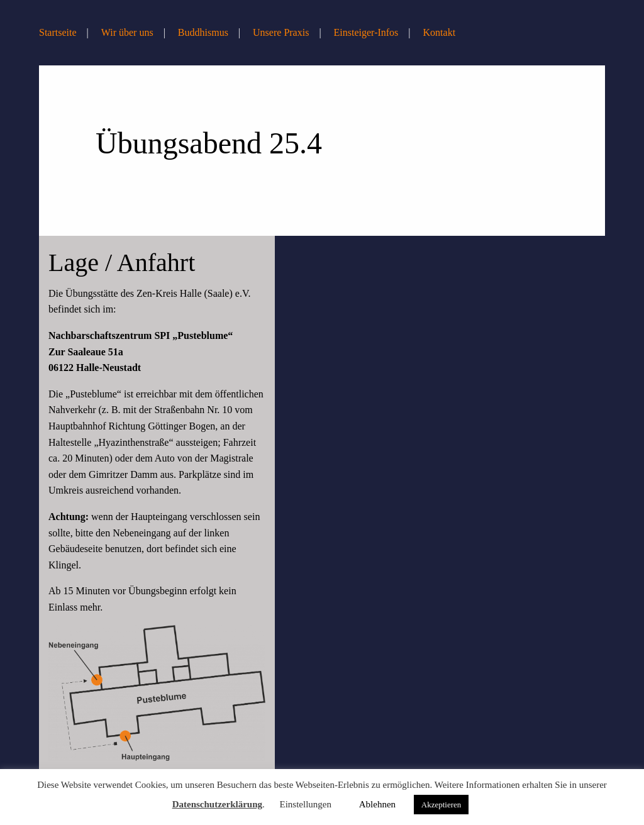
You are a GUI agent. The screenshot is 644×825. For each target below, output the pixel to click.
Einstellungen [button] (305, 804)
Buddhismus (203, 32)
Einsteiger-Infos (366, 32)
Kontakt (440, 32)
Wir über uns (127, 32)
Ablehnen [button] (377, 804)
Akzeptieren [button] (441, 805)
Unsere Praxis (281, 32)
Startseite (58, 32)
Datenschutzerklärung (217, 804)
